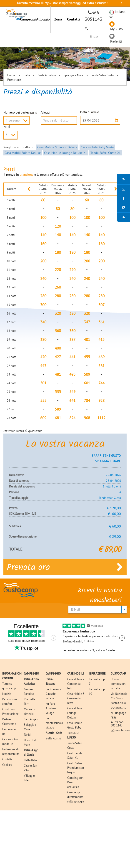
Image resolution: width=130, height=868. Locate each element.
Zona (58, 19)
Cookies (7, 764)
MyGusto (116, 29)
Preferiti (116, 41)
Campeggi (27, 19)
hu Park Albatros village (51, 708)
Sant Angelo (31, 719)
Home (11, 75)
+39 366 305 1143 (117, 723)
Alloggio (43, 19)
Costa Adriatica (47, 75)
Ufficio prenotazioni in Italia (118, 683)
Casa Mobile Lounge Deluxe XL (66, 153)
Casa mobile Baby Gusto (97, 147)
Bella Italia (31, 760)
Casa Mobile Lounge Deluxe (75, 713)
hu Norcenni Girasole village (53, 693)
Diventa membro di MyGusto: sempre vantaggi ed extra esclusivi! (62, 3)
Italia (27, 75)
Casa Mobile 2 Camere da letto (76, 683)
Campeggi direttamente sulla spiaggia (76, 797)
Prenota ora (65, 567)
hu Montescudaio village (54, 723)
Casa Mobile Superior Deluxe (57, 147)
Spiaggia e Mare (73, 75)
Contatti (73, 19)
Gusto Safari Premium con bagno (76, 767)
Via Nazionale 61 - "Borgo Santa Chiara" (119, 698)
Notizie (7, 693)
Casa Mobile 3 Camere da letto (76, 698)
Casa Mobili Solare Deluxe (23, 153)
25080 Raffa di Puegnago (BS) (118, 713)
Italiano (120, 12)
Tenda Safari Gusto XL (106, 153)
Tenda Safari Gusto (102, 75)
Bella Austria (54, 738)
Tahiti (27, 734)
